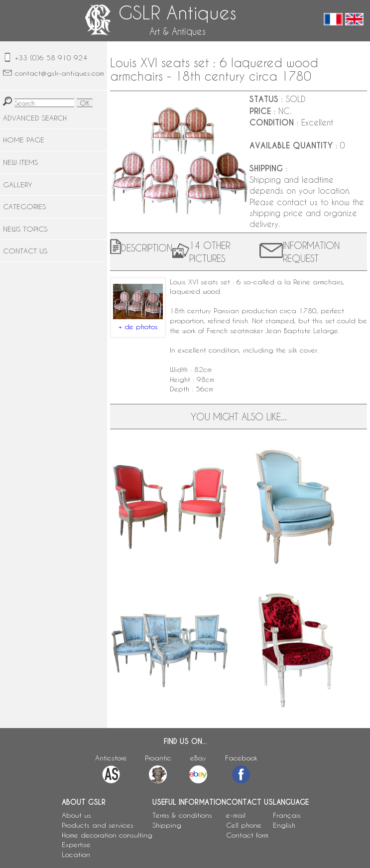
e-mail (236, 815)
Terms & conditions (182, 815)
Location (76, 854)
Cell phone (244, 825)
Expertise (76, 844)
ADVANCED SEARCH (35, 118)
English (284, 825)
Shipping (167, 825)
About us (76, 815)
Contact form (247, 835)
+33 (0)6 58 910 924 (51, 58)
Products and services (98, 825)
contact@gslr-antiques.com (60, 73)
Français (287, 815)
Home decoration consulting (107, 835)
